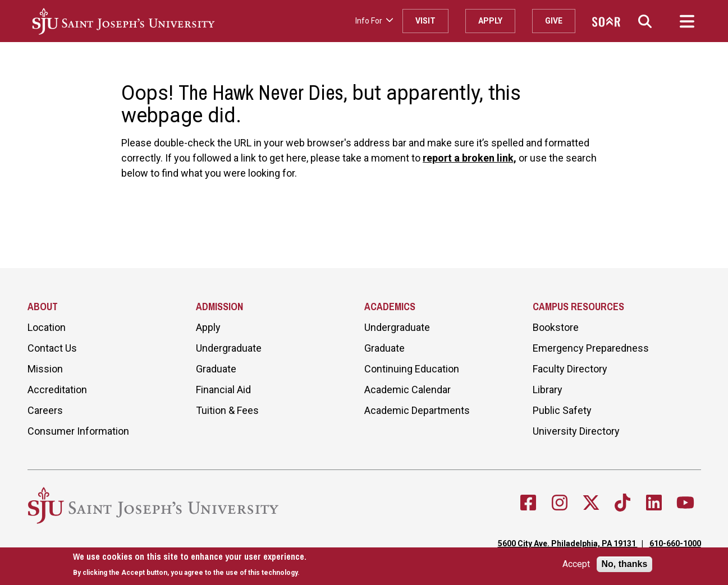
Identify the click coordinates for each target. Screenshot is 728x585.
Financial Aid (223, 390)
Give (554, 21)
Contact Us (52, 348)
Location (47, 327)
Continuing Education (412, 369)
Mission (45, 369)
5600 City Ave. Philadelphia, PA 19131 (568, 543)
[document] (190, 565)
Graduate (216, 369)
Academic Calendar (408, 390)
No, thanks (625, 564)
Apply (490, 21)
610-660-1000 (675, 543)
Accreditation (57, 390)
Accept (576, 564)
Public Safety (562, 410)
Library (548, 390)
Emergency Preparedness (591, 348)
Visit (425, 21)
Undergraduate (229, 348)
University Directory (576, 431)
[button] (645, 21)
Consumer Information (78, 431)
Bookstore (556, 327)
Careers (45, 410)
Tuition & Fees (227, 410)
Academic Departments (417, 410)
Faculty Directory (570, 369)
